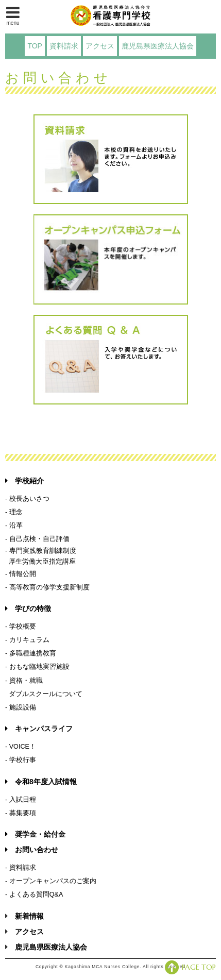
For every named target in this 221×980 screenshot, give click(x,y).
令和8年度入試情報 (41, 782)
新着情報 (29, 916)
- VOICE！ (21, 747)
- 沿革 (14, 526)
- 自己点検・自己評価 (37, 539)
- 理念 (14, 512)
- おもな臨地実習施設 (37, 667)
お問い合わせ (32, 850)
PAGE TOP (190, 967)
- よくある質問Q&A (34, 894)
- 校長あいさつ (27, 499)
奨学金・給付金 (35, 834)
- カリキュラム (27, 640)
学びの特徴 (28, 609)
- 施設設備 (21, 707)
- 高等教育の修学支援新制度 (47, 587)
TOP (35, 46)
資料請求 (64, 46)
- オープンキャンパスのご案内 (51, 881)
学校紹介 (24, 481)
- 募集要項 (21, 813)
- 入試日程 (21, 800)
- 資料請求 (21, 868)
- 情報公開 (21, 574)
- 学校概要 (21, 627)
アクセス (100, 46)
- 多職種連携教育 (31, 653)
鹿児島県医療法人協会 (158, 46)
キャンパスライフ (39, 729)
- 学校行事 (21, 760)
